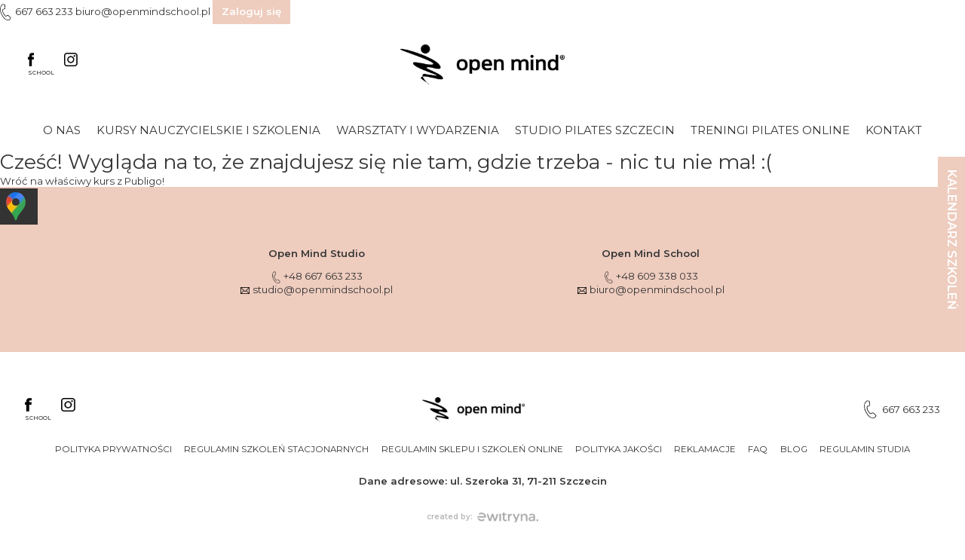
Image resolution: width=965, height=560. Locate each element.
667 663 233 (44, 11)
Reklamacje (705, 449)
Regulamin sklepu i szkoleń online (472, 449)
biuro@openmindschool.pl (143, 11)
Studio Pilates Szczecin (595, 130)
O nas (62, 130)
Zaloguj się (251, 11)
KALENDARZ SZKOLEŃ (952, 240)
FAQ (758, 449)
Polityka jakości (619, 449)
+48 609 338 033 (651, 276)
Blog (794, 449)
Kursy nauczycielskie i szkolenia (208, 130)
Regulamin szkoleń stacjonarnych (276, 449)
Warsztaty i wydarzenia (418, 130)
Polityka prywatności (113, 449)
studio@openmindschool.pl (317, 289)
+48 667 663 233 (316, 276)
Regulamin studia (865, 449)
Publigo (143, 181)
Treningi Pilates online (770, 130)
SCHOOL (41, 64)
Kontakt (894, 130)
